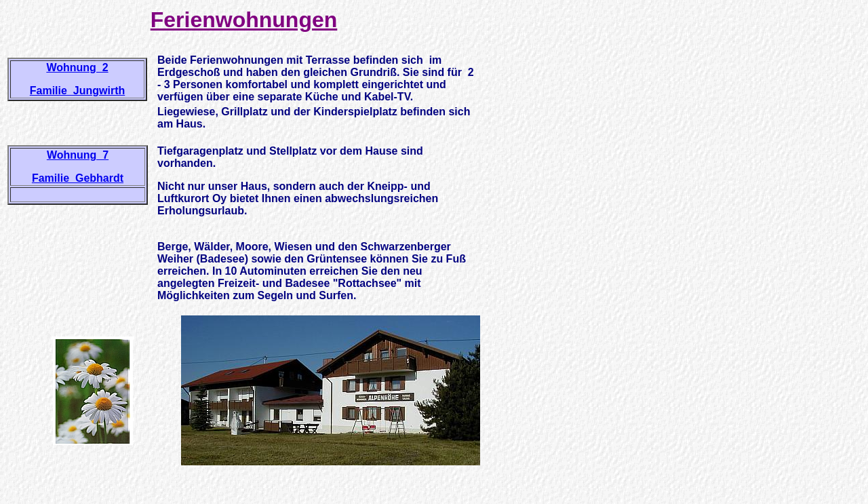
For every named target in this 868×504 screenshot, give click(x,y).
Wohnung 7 (78, 155)
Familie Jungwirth (77, 91)
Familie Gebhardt (78, 178)
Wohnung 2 (77, 67)
